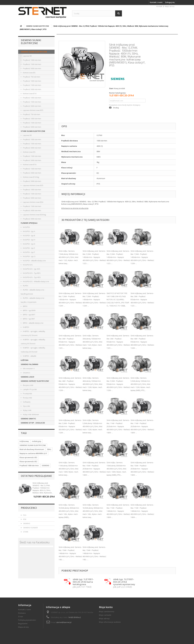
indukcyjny (37, 441)
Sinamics (26, 373)
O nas (21, 617)
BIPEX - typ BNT (29, 319)
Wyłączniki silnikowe (31, 414)
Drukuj (116, 108)
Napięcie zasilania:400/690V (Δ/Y (33, 453)
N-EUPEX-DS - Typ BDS (32, 273)
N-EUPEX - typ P (29, 252)
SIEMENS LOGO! (27, 377)
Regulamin (23, 624)
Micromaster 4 (28, 368)
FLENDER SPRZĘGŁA (29, 223)
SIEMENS (46, 465)
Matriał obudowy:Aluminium (32, 449)
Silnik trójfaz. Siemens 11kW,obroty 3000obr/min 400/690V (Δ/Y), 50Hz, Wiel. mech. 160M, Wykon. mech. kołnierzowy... (69, 469)
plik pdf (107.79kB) (83, 583)
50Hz (49, 449)
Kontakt (159, 6)
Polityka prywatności (27, 620)
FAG (24, 515)
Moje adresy (104, 619)
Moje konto (106, 607)
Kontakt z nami (156, 2)
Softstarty (26, 402)
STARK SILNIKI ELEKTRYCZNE (33, 131)
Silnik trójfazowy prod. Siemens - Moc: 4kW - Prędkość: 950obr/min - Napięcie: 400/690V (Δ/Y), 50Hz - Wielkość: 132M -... (142, 342)
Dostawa (22, 613)
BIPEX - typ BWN (29, 310)
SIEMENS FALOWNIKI (30, 364)
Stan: (111, 88)
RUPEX (25, 286)
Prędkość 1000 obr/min (32, 60)
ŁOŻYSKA (25, 360)
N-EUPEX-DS (28, 265)
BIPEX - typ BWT (29, 315)
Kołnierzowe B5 (29, 73)
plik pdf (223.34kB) (124, 583)
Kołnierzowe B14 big (31, 177)
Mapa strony (170, 6)
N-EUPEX (26, 227)
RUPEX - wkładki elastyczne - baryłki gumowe (33, 292)
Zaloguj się (170, 2)
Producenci (29, 508)
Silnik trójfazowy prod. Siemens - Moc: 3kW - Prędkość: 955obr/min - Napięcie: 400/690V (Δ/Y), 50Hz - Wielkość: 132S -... (142, 300)
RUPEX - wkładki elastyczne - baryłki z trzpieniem (33, 300)
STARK (25, 532)
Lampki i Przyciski (30, 389)
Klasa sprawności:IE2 (28, 461)
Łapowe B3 (27, 56)
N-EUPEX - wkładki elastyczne (34, 261)
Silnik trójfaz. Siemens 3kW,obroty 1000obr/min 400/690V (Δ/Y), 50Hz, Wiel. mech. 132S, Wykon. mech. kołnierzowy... (93, 342)
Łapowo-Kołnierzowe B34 (33, 202)
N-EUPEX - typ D (29, 244)
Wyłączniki (27, 410)
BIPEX (25, 306)
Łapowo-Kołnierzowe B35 (33, 110)
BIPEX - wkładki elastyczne (33, 323)
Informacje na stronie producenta (75, 208)
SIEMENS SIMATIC (28, 419)
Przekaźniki (27, 394)
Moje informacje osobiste (110, 622)
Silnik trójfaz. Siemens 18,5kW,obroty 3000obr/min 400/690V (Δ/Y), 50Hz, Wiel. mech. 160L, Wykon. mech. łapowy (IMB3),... (69, 511)
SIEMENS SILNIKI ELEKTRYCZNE (34, 52)
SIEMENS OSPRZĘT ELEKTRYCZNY (35, 381)
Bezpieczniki (28, 385)
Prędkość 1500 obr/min (32, 64)
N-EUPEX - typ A (29, 231)
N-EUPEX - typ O (29, 256)
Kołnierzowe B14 (29, 94)
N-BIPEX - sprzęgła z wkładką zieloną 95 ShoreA (33, 342)
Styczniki (26, 406)
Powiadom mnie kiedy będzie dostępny (125, 105)
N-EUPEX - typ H (29, 240)
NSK (24, 519)
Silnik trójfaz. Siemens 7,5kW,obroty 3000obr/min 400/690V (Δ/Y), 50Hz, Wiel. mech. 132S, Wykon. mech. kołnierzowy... (69, 257)
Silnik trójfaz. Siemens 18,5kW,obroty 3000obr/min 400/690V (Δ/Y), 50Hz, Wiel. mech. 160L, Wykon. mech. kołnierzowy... (93, 511)
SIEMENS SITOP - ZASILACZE (33, 423)
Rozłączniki (27, 398)
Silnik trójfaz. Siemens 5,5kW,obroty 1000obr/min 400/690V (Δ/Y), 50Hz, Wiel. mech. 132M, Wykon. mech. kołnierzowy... (93, 426)
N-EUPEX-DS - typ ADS (31, 269)
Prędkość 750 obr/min (31, 77)
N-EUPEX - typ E (29, 248)
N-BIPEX (26, 327)
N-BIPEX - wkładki (29, 356)
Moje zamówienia (107, 612)
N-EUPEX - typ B (29, 236)
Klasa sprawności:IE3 (28, 457)
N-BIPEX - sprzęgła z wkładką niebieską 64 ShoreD (33, 350)
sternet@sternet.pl (64, 622)
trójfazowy (24, 441)
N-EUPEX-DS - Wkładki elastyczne (36, 281)
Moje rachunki (105, 615)
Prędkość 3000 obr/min (32, 68)
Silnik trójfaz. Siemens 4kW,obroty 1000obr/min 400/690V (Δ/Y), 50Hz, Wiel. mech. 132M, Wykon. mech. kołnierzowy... (93, 384)
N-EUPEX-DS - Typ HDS (32, 277)
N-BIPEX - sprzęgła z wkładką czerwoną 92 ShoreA (33, 333)
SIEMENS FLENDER (30, 528)
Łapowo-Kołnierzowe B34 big (34, 215)
